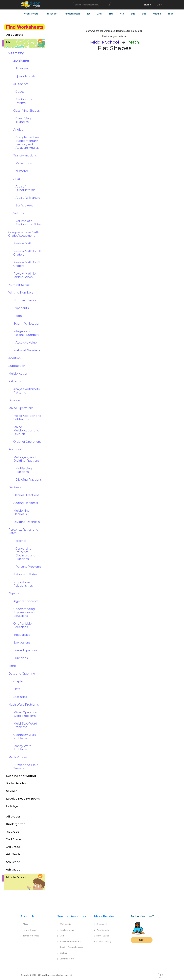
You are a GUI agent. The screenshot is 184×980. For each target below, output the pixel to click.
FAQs (24, 924)
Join (142, 940)
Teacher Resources (72, 916)
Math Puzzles (102, 936)
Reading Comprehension (70, 947)
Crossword (101, 924)
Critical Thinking (103, 941)
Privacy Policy (28, 930)
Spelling (62, 953)
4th (122, 14)
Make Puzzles (104, 916)
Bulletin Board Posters (69, 941)
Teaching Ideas (66, 930)
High (171, 14)
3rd (111, 14)
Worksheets (31, 14)
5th (133, 14)
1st (89, 14)
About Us (28, 916)
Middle (157, 14)
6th (144, 14)
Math (61, 936)
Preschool (51, 14)
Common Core (66, 959)
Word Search (101, 930)
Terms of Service (30, 936)
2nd (100, 14)
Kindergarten (72, 14)
